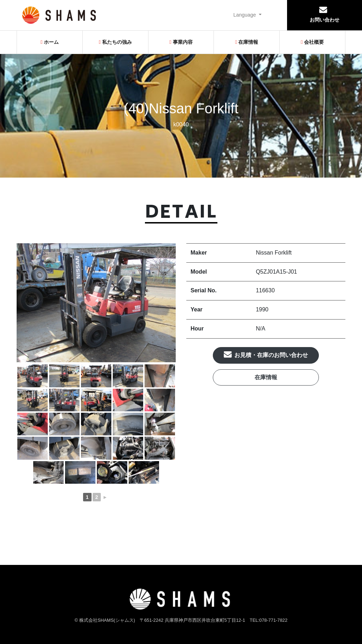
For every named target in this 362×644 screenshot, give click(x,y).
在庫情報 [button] (266, 377)
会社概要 (312, 42)
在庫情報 (247, 42)
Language (245, 15)
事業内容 (181, 42)
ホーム (50, 42)
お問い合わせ (325, 14)
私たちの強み (115, 42)
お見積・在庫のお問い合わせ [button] (266, 354)
